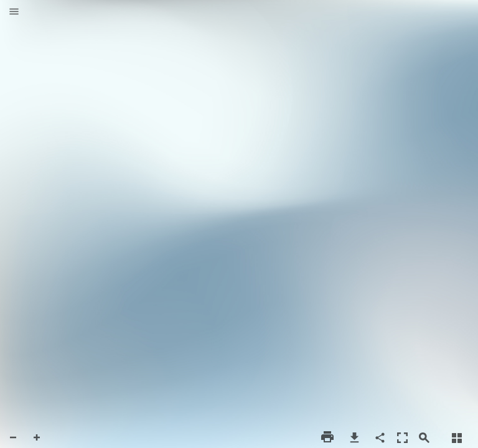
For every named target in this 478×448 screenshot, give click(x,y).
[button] (14, 12)
